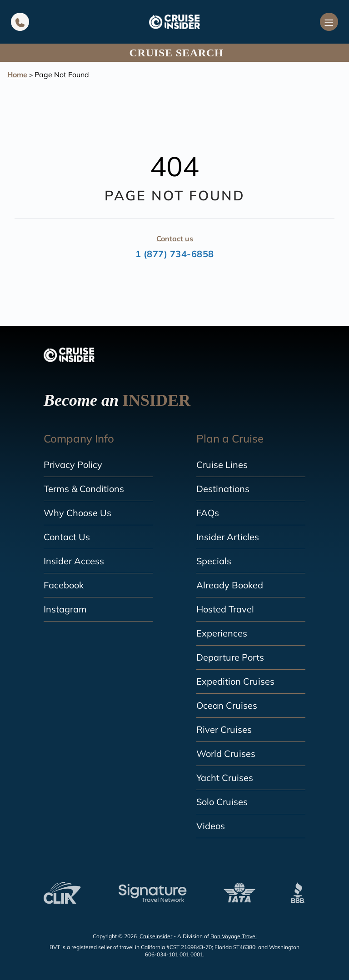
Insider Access (74, 561)
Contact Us (67, 537)
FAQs (208, 513)
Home (17, 75)
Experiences (222, 633)
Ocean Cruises (227, 705)
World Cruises (226, 754)
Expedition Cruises (235, 681)
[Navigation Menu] (329, 22)
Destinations (223, 489)
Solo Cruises (222, 802)
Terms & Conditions (84, 489)
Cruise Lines (222, 465)
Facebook (64, 585)
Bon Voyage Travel (234, 936)
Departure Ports (230, 657)
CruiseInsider (156, 936)
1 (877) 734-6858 (175, 254)
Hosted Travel (225, 609)
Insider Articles (228, 537)
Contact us (175, 239)
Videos (211, 826)
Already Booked (230, 585)
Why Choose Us (77, 513)
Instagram (65, 609)
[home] (174, 22)
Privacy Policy (73, 465)
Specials (214, 561)
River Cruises (224, 729)
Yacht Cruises (225, 778)
